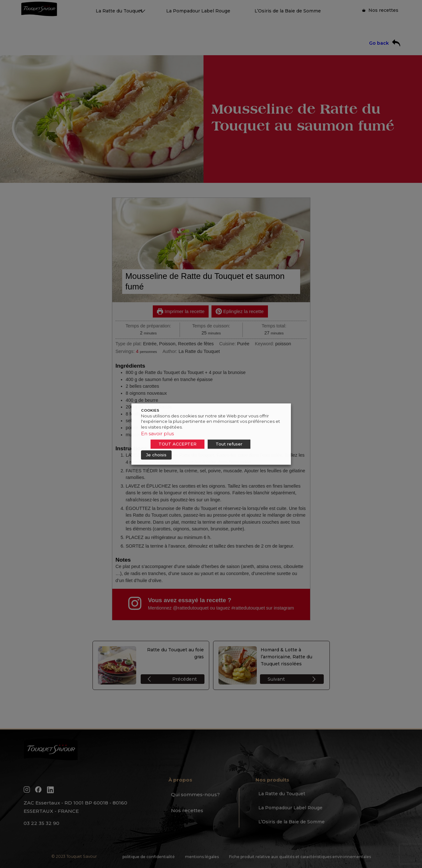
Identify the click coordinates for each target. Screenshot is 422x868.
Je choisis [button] (156, 455)
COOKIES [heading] (150, 410)
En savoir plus (157, 434)
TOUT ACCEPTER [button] (178, 444)
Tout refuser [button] (229, 444)
